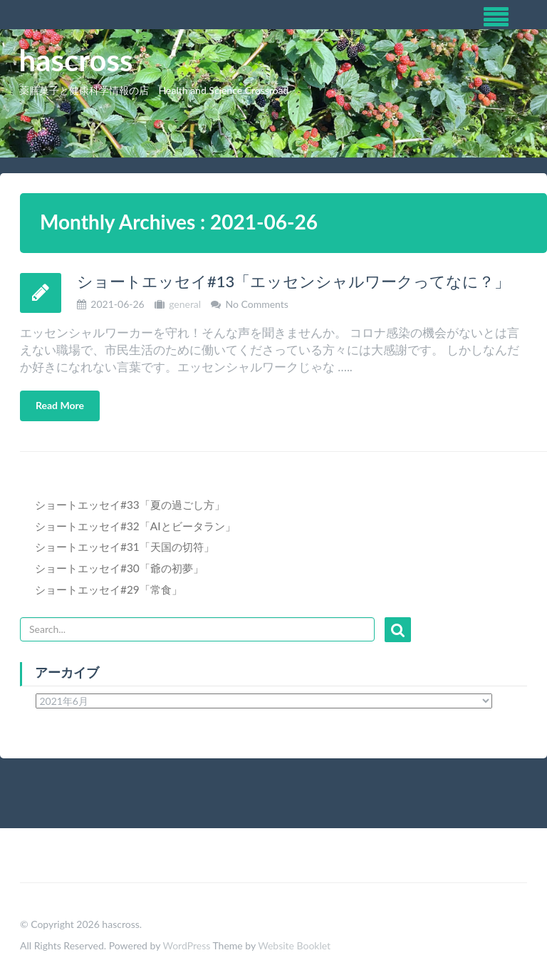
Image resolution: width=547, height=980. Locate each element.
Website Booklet (294, 945)
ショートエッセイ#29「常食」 (109, 589)
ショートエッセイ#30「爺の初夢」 (119, 568)
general (185, 304)
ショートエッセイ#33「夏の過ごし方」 (130, 505)
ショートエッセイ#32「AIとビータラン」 (135, 526)
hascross (76, 60)
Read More (60, 405)
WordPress (186, 945)
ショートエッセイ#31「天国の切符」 (125, 547)
